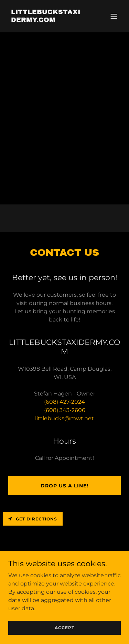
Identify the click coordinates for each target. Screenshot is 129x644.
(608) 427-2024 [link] (64, 402)
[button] (114, 16)
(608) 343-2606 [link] (65, 410)
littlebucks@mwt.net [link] (64, 418)
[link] (48, 20)
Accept (64, 637)
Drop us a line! (64, 486)
